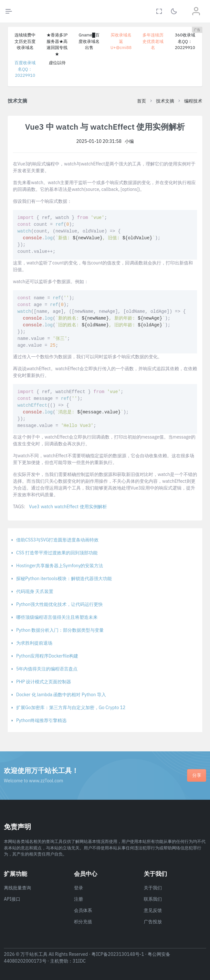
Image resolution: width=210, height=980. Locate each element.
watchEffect (66, 507)
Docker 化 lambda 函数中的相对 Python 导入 (61, 695)
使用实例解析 (93, 507)
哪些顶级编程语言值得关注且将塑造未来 (57, 617)
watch (47, 507)
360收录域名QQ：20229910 (185, 41)
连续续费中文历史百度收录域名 (25, 41)
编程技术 (193, 101)
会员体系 (83, 910)
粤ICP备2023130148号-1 (118, 954)
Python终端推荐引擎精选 (41, 720)
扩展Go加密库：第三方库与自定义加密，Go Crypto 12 (71, 708)
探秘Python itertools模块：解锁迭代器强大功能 (64, 579)
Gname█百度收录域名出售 (89, 41)
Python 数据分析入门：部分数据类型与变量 (60, 630)
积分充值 (83, 922)
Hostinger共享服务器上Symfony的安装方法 (60, 566)
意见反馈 (153, 910)
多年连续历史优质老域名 (153, 41)
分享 (197, 775)
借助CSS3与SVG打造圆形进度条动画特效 (57, 540)
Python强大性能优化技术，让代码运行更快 (59, 604)
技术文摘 (165, 101)
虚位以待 (57, 63)
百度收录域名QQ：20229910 (25, 69)
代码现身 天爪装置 (35, 591)
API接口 (12, 899)
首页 (142, 101)
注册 (79, 899)
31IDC (79, 961)
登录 (79, 888)
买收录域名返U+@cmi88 (121, 41)
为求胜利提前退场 (34, 643)
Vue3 (34, 507)
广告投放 (153, 922)
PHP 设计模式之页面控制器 (44, 682)
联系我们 (153, 899)
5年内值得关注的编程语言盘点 (47, 669)
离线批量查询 (17, 888)
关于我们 (153, 888)
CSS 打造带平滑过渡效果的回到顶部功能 (57, 553)
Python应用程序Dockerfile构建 (47, 656)
